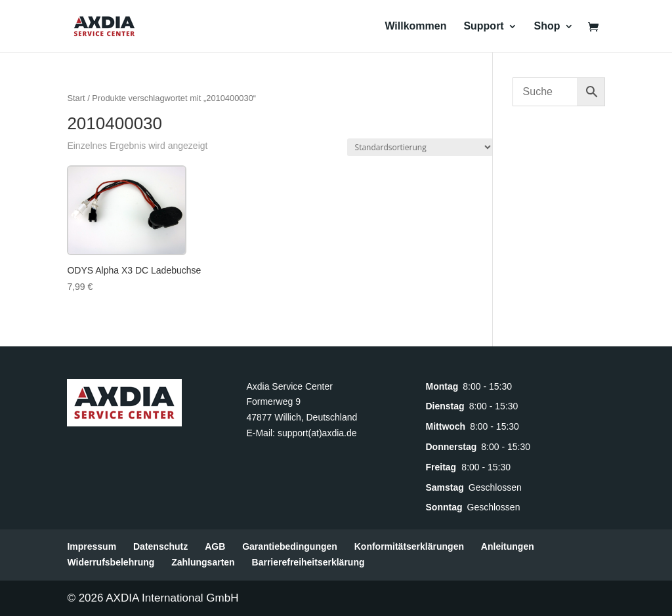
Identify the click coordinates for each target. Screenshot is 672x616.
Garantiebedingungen (290, 546)
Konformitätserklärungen (409, 546)
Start (76, 98)
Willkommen (415, 27)
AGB (215, 546)
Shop (547, 27)
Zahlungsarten (203, 562)
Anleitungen (508, 546)
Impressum (92, 546)
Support (483, 27)
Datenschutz (160, 546)
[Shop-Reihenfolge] (420, 147)
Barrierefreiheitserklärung (308, 562)
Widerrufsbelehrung (111, 562)
